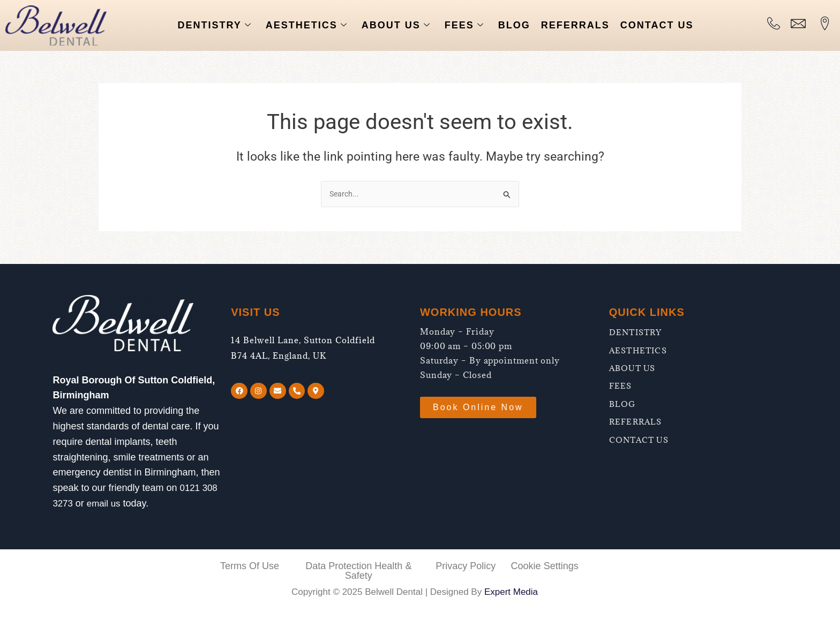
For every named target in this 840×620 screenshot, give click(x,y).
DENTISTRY (214, 25)
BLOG (514, 25)
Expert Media (511, 592)
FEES (464, 25)
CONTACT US (657, 25)
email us (106, 503)
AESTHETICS (307, 25)
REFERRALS (575, 25)
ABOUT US (396, 25)
